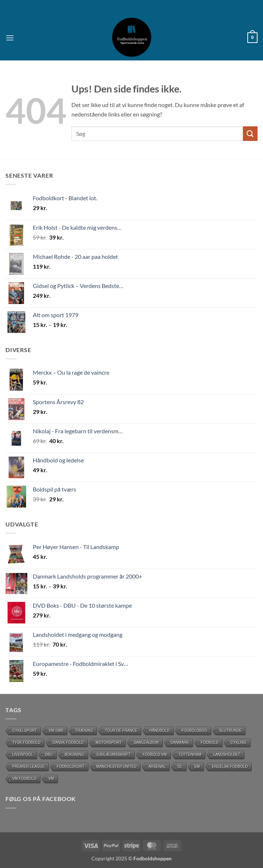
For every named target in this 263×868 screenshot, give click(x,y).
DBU (49, 755)
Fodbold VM (155, 755)
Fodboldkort (71, 767)
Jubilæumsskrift (113, 755)
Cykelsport (25, 731)
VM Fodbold (24, 779)
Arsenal (157, 767)
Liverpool (23, 755)
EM (197, 767)
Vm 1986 (56, 731)
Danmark (180, 743)
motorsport (109, 743)
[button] (10, 38)
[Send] (250, 133)
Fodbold (210, 743)
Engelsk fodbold (230, 767)
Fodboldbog (195, 731)
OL (180, 767)
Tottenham (190, 755)
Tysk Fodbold (26, 743)
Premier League (29, 767)
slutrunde (230, 731)
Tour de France (121, 731)
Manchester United (117, 767)
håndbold (160, 731)
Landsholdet (227, 755)
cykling (239, 743)
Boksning (74, 755)
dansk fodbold (68, 743)
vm (51, 779)
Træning (84, 731)
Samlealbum (146, 743)
